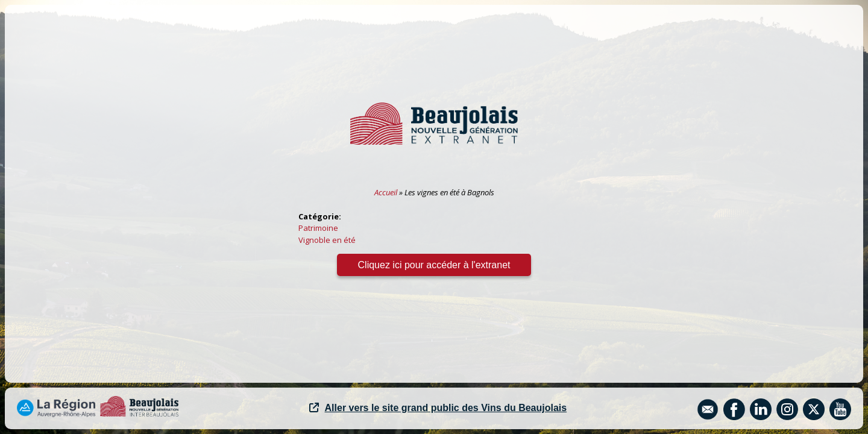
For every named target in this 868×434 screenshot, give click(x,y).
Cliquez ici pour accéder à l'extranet (434, 265)
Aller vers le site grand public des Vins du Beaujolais (438, 408)
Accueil (386, 192)
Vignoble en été (327, 240)
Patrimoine (318, 228)
